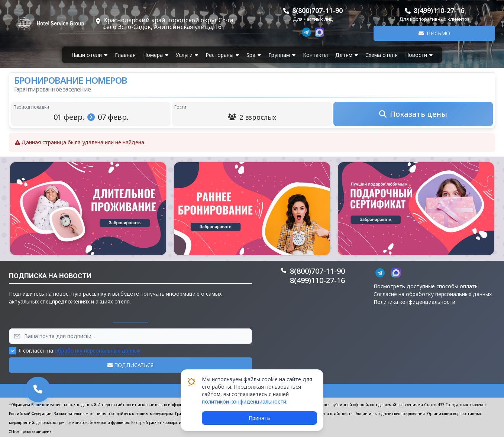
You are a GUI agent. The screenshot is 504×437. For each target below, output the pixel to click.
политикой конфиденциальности (244, 401)
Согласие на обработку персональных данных (433, 294)
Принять (259, 418)
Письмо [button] (434, 33)
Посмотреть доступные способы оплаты (426, 286)
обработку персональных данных (98, 351)
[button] (88, 209)
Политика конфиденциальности (414, 302)
